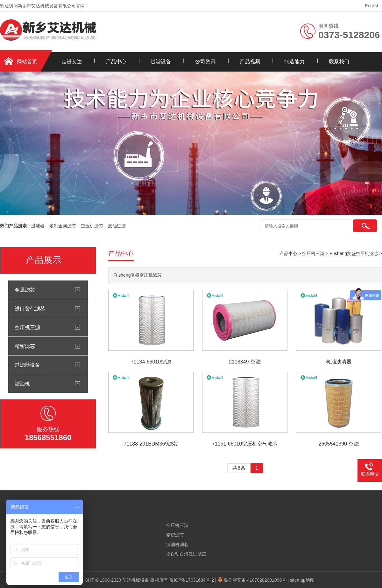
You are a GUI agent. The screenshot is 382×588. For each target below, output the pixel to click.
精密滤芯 (25, 346)
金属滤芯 (25, 290)
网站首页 (27, 62)
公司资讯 (205, 62)
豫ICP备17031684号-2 (192, 580)
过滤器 (38, 226)
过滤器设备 (27, 365)
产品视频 (250, 62)
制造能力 (294, 62)
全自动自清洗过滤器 (186, 554)
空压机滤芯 (92, 226)
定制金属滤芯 (63, 226)
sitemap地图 (302, 580)
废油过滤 (117, 226)
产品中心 (116, 62)
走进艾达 (72, 62)
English (372, 6)
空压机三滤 (27, 327)
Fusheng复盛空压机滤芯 (354, 253)
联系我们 (339, 62)
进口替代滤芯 (30, 308)
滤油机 (22, 384)
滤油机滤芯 (177, 544)
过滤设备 (161, 62)
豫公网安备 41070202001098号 (255, 580)
